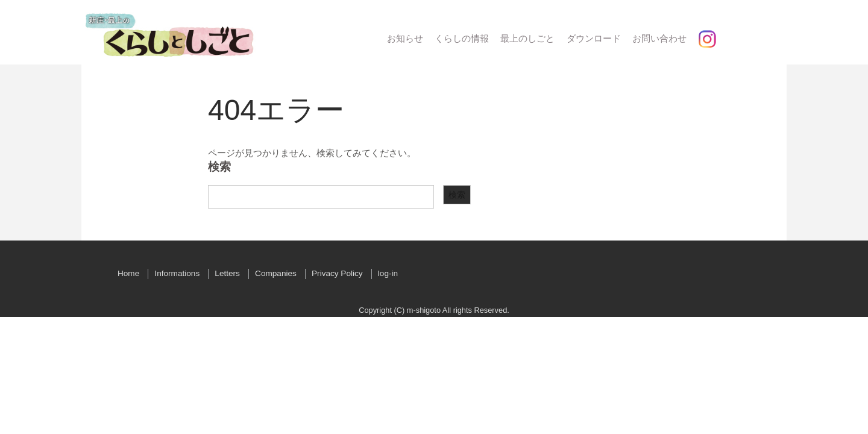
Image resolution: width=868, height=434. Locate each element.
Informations (177, 273)
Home (128, 273)
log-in (388, 273)
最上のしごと (527, 38)
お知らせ (405, 38)
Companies (276, 273)
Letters (227, 273)
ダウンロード (594, 38)
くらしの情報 (462, 38)
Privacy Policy (337, 273)
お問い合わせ (659, 38)
